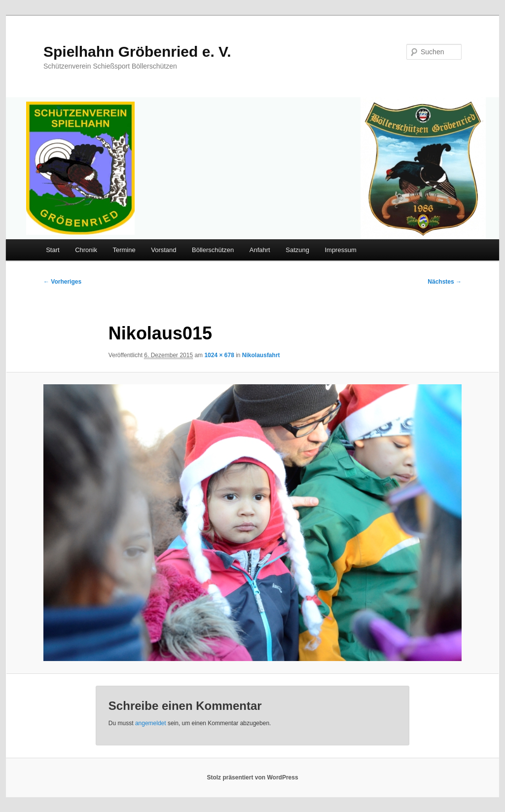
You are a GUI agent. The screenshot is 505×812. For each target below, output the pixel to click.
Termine (124, 250)
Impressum (340, 250)
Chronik (86, 250)
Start (53, 250)
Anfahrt (260, 250)
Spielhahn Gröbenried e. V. (137, 52)
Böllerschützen (213, 250)
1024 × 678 (219, 355)
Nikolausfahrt (261, 355)
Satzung (297, 250)
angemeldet (151, 723)
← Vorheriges (62, 282)
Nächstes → (445, 282)
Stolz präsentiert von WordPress (252, 777)
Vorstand (163, 250)
